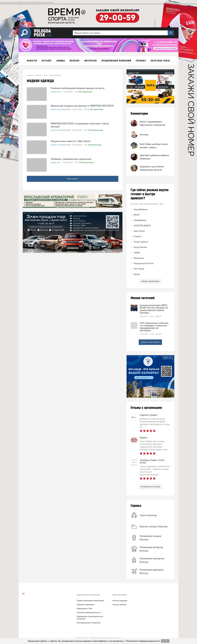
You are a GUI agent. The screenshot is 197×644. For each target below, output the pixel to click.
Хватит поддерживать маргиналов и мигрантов (152, 123)
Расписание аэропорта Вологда (151, 571)
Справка (136, 506)
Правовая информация (85, 605)
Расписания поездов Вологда (150, 538)
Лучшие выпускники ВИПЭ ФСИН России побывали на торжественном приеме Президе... (154, 309)
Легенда (144, 134)
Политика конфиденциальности (89, 613)
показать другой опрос (150, 281)
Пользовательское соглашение (88, 623)
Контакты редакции (120, 601)
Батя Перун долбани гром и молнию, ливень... (154, 146)
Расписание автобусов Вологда (151, 549)
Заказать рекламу (119, 605)
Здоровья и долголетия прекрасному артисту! (152, 168)
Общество (56, 92)
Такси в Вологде (148, 515)
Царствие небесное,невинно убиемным (154, 157)
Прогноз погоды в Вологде (154, 526)
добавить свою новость (150, 342)
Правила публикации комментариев (90, 601)
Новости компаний (61, 109)
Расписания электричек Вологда (152, 560)
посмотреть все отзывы (150, 487)
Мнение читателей (143, 298)
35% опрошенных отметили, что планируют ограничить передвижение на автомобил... (154, 327)
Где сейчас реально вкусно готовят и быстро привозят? (150, 194)
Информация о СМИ (84, 609)
